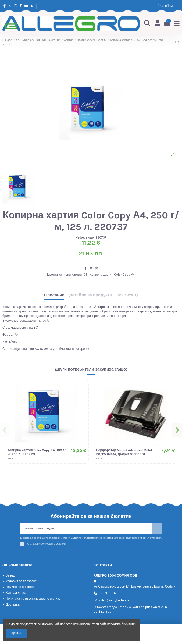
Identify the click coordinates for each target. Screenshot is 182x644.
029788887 (107, 593)
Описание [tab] (54, 295)
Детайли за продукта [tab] (90, 295)
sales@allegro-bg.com (115, 600)
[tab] (127, 296)
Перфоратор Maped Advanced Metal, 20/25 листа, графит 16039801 (124, 452)
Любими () (169, 6)
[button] (5, 430)
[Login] (158, 24)
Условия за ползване (21, 581)
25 (86, 275)
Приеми (17, 633)
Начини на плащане (21, 587)
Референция (85, 237)
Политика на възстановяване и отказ (33, 599)
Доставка (13, 604)
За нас (10, 575)
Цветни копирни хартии (64, 275)
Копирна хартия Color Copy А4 (113, 275)
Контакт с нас (16, 593)
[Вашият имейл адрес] (86, 528)
